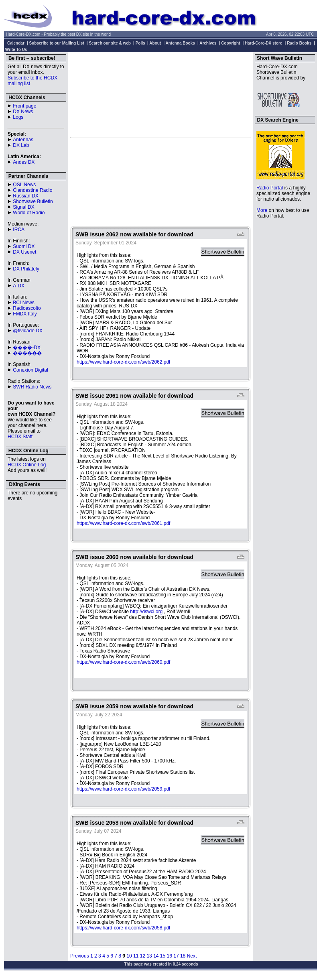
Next (192, 956)
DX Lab (21, 145)
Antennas (23, 140)
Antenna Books (180, 43)
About (155, 43)
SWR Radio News (32, 387)
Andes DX (24, 162)
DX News (23, 112)
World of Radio (29, 213)
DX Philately (26, 269)
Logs (18, 117)
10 (129, 956)
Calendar (16, 43)
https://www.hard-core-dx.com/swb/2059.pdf (123, 789)
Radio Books (299, 43)
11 (136, 956)
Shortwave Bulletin (33, 201)
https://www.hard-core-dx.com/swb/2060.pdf (123, 662)
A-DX (19, 286)
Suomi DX (24, 246)
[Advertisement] (160, 94)
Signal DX (23, 207)
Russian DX (25, 196)
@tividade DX (28, 331)
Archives (208, 43)
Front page (24, 106)
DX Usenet (24, 252)
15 (163, 956)
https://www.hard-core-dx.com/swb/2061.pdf (123, 523)
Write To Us (16, 50)
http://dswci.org (146, 612)
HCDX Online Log (27, 465)
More (262, 210)
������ (27, 353)
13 (149, 956)
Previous (80, 956)
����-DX (27, 348)
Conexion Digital (30, 370)
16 (170, 956)
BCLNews (23, 303)
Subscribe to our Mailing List (57, 43)
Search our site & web (110, 43)
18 (183, 956)
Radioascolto (27, 308)
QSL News (24, 185)
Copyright (231, 43)
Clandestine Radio (33, 190)
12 (143, 956)
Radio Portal (270, 188)
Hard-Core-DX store (263, 43)
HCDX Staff (20, 437)
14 (156, 956)
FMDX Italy (25, 314)
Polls (140, 43)
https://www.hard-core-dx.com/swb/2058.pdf (123, 928)
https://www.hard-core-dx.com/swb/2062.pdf (123, 362)
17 (176, 956)
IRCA (19, 230)
